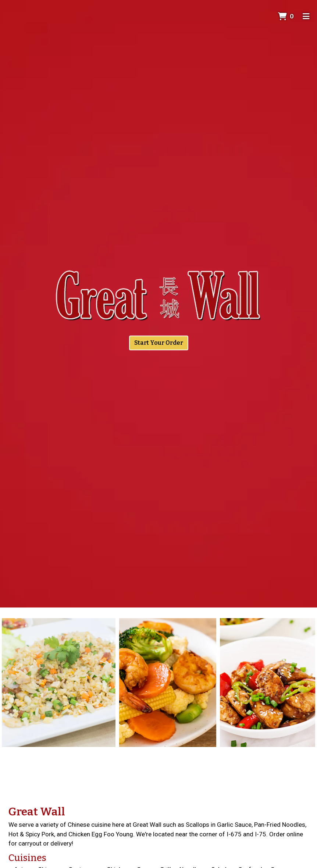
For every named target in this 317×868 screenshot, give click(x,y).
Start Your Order (159, 343)
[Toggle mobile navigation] (306, 17)
